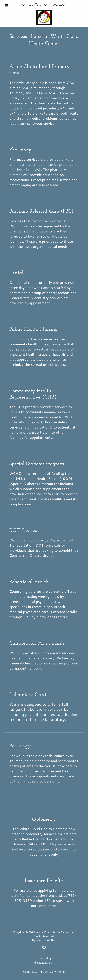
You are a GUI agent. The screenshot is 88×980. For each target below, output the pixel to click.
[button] (10, 5)
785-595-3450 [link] (55, 5)
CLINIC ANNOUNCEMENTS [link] (44, 972)
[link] (44, 17)
